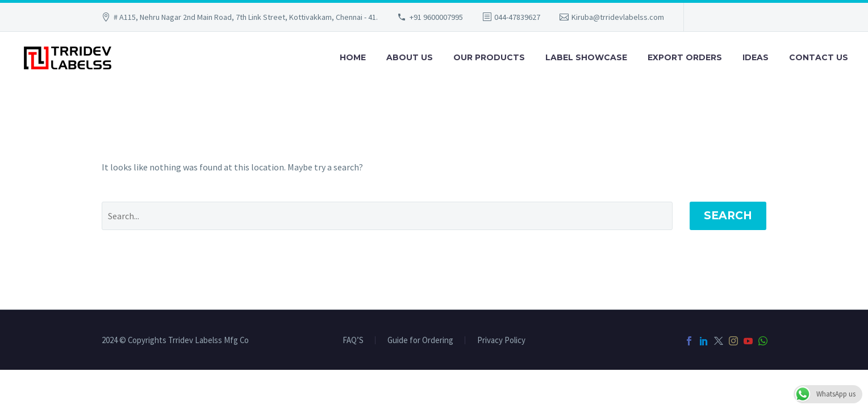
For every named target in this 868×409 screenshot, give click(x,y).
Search (728, 216)
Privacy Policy (501, 341)
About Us (410, 57)
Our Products (489, 57)
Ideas (756, 57)
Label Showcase (586, 57)
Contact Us (819, 57)
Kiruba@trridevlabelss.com (618, 17)
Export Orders (685, 57)
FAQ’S (353, 341)
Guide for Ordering (420, 341)
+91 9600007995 (436, 17)
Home (353, 57)
